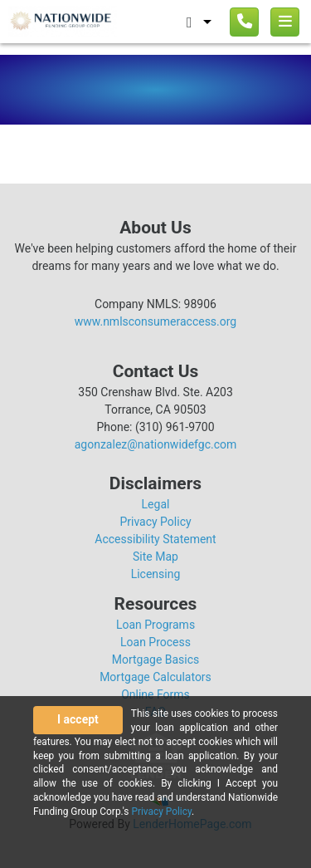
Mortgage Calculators (155, 677)
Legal (156, 504)
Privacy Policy (155, 522)
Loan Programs (155, 625)
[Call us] (244, 22)
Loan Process (155, 642)
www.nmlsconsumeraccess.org (156, 321)
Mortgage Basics (156, 660)
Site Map (155, 557)
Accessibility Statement (155, 539)
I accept (78, 719)
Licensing (156, 574)
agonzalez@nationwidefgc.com (156, 444)
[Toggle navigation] (285, 22)
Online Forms (155, 694)
